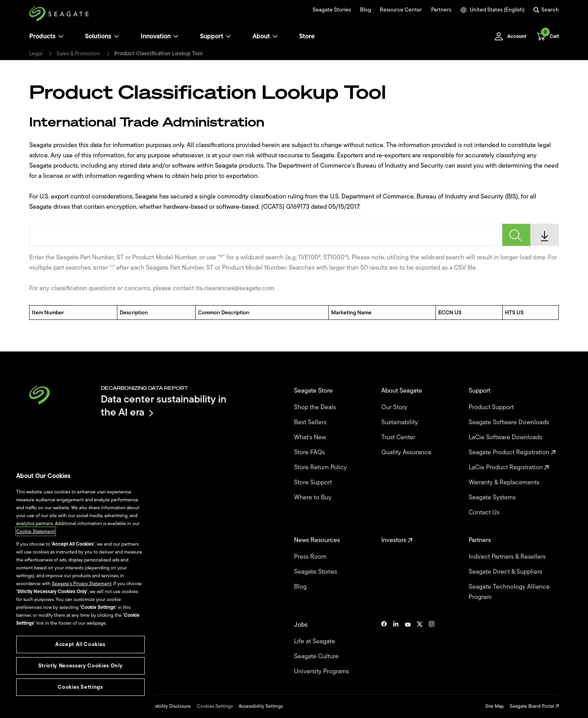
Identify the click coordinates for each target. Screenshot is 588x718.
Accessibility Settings (261, 706)
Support (212, 36)
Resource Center (401, 10)
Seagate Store (314, 391)
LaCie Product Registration (509, 467)
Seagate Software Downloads (510, 422)
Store (307, 36)
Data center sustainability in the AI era (164, 405)
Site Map (495, 706)
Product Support (492, 407)
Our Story (395, 407)
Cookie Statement (36, 531)
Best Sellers (311, 422)
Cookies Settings (215, 706)
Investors (397, 540)
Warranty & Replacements (505, 482)
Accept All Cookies (80, 644)
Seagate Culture (317, 656)
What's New (311, 437)
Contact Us (485, 512)
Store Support (314, 482)
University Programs (322, 671)
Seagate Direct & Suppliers (506, 572)
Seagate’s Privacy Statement (82, 584)
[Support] (228, 36)
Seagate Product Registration (512, 452)
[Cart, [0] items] (546, 36)
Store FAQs (310, 452)
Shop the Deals (317, 407)
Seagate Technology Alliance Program (509, 592)
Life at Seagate (315, 641)
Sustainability (400, 422)
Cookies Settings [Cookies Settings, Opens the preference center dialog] (80, 687)
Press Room (311, 557)
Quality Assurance (407, 452)
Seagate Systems (493, 497)
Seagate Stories (332, 10)
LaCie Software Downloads (506, 437)
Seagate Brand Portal (534, 706)
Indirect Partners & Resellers (508, 557)
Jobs (302, 625)
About (265, 36)
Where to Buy (314, 497)
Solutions (102, 36)
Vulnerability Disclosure (166, 706)
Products (42, 36)
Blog (366, 10)
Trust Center (399, 437)
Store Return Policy (321, 467)
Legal (36, 54)
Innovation (160, 36)
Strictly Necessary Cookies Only (80, 666)
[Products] (61, 36)
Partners (441, 10)
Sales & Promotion (78, 54)
